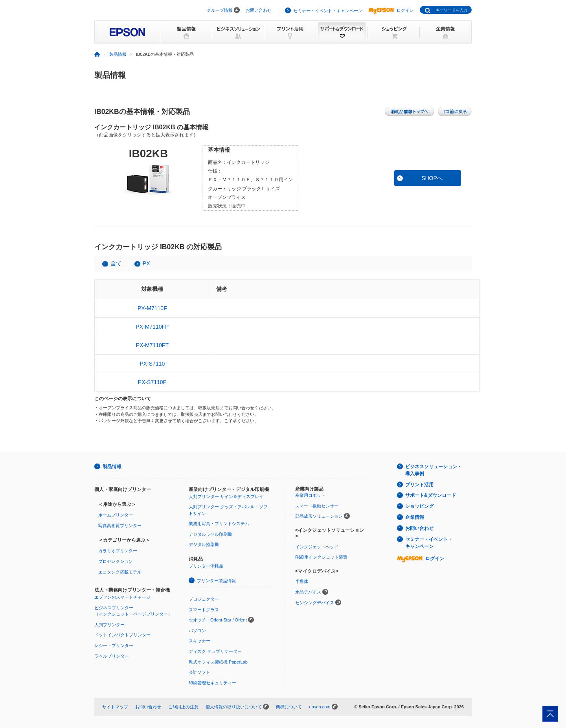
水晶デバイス (308, 592)
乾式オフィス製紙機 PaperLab (218, 662)
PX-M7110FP (152, 327)
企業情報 (415, 517)
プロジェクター (204, 599)
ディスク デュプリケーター (215, 651)
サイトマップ (115, 707)
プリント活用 (419, 485)
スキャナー (199, 641)
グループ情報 (220, 10)
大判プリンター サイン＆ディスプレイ (226, 496)
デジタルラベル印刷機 (210, 534)
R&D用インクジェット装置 (321, 557)
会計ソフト (199, 672)
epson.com (320, 707)
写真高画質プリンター (120, 526)
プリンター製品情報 (216, 581)
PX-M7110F (152, 308)
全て (116, 263)
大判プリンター (109, 625)
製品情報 (118, 54)
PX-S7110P (152, 382)
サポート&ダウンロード (431, 495)
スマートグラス (204, 610)
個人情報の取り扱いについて (234, 707)
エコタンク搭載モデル (120, 572)
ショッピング (419, 506)
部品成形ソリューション (319, 516)
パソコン (197, 631)
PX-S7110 (152, 364)
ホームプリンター (116, 515)
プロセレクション (116, 561)
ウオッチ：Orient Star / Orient (218, 620)
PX (146, 263)
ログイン (391, 10)
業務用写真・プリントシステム (219, 524)
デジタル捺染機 (204, 544)
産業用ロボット (310, 495)
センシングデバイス (315, 603)
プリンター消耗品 (206, 566)
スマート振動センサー (317, 506)
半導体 (302, 581)
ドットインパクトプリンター (122, 635)
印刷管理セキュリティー (212, 683)
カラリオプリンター (118, 551)
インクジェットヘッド (317, 547)
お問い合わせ (259, 10)
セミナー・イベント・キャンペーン (328, 11)
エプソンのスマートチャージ (122, 597)
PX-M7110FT (152, 345)
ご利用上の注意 (183, 707)
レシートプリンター (114, 645)
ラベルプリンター (112, 656)
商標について (289, 707)
